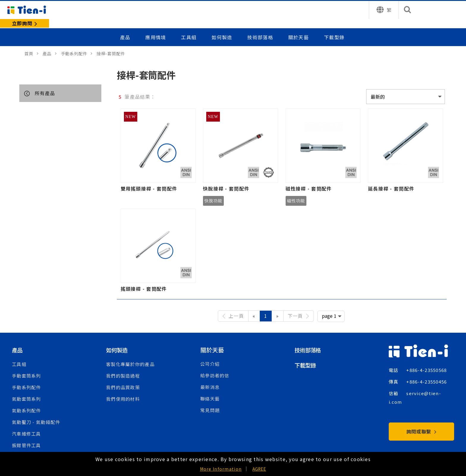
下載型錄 (334, 28)
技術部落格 (261, 28)
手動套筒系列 (26, 367)
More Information (221, 469)
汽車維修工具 (26, 425)
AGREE (259, 469)
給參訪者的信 (215, 367)
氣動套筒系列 (26, 390)
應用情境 (157, 28)
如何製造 (223, 28)
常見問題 (210, 402)
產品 (127, 28)
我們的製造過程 (123, 367)
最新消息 (210, 378)
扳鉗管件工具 (26, 436)
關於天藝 (299, 28)
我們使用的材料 (123, 390)
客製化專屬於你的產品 (130, 355)
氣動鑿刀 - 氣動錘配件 (36, 413)
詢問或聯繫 (422, 422)
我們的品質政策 (123, 378)
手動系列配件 (26, 378)
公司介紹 (210, 355)
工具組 (190, 28)
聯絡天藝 (210, 390)
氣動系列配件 (26, 402)
